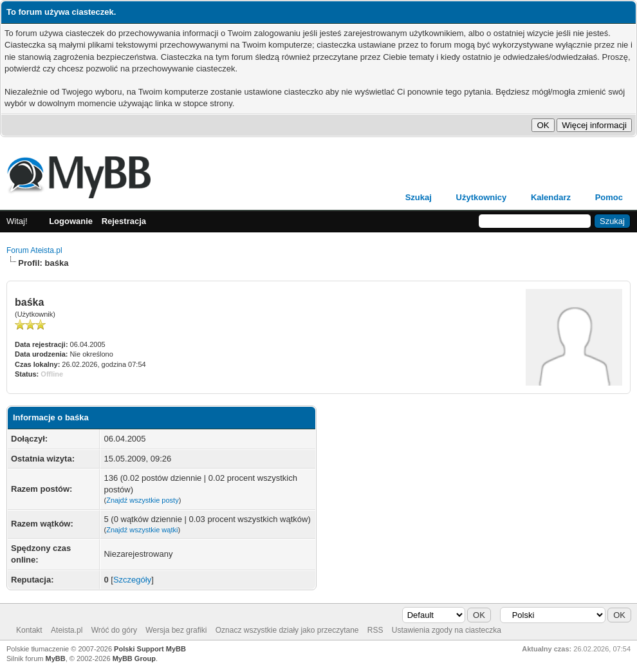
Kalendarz (551, 197)
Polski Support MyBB (150, 649)
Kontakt (29, 630)
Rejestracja (124, 221)
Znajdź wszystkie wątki (142, 530)
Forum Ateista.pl (34, 250)
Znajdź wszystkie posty (142, 500)
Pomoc (609, 197)
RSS (375, 630)
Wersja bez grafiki (176, 630)
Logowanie (71, 221)
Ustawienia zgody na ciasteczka (447, 630)
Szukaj (419, 197)
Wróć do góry (114, 630)
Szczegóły (132, 580)
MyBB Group (134, 658)
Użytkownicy (482, 197)
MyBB (56, 658)
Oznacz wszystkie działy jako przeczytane (287, 630)
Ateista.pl (67, 630)
